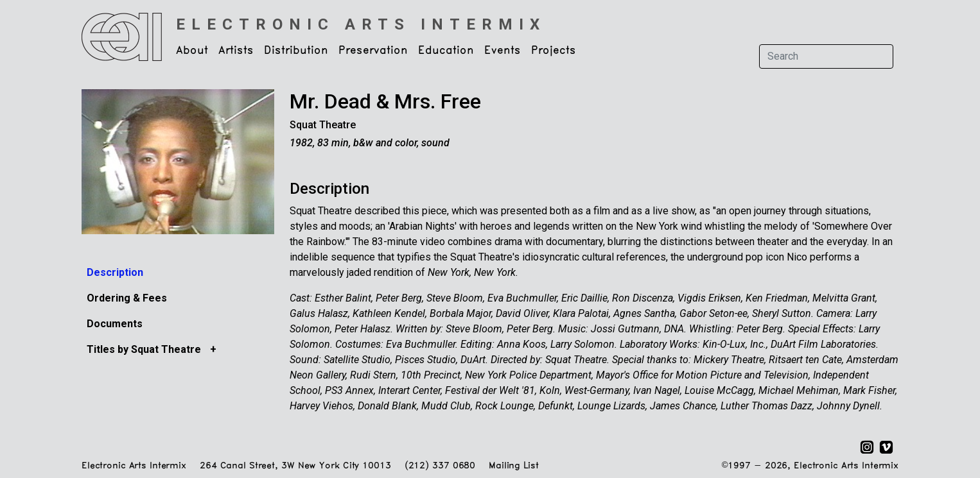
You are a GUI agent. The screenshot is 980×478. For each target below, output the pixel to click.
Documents (115, 324)
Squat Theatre (323, 125)
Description (115, 272)
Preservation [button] (373, 51)
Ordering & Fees (127, 298)
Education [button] (446, 51)
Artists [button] (236, 51)
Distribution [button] (296, 51)
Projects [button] (554, 51)
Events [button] (503, 51)
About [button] (192, 51)
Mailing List (513, 466)
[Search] (826, 56)
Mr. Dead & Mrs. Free (385, 101)
